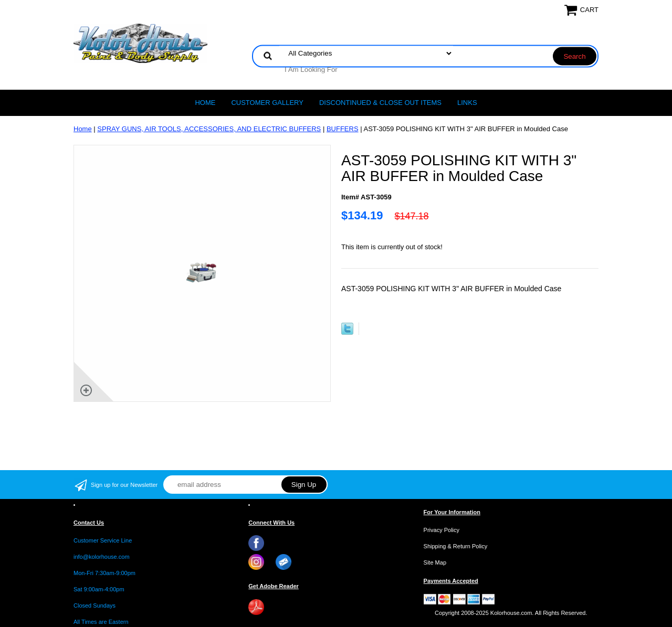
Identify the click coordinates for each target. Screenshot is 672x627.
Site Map (435, 562)
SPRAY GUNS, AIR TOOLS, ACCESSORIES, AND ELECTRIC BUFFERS (209, 129)
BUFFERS (343, 129)
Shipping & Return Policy (456, 546)
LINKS (467, 103)
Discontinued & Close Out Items (380, 103)
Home (205, 103)
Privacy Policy (442, 530)
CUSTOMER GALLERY (267, 103)
